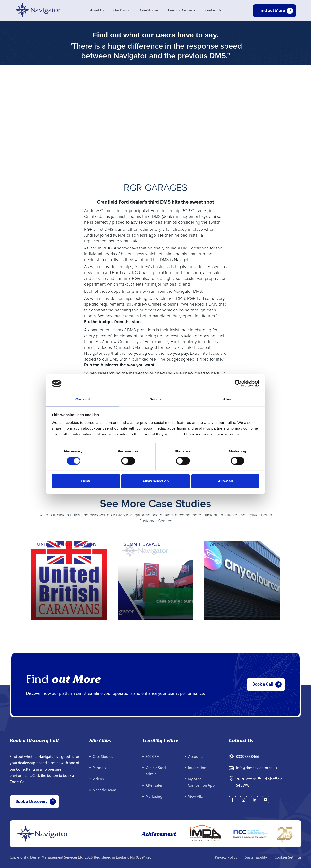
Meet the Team (104, 790)
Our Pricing (122, 11)
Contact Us (213, 11)
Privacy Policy (226, 858)
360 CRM (153, 757)
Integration (197, 768)
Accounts (196, 757)
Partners (99, 768)
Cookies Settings (288, 858)
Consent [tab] (83, 399)
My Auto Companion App (201, 782)
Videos (98, 779)
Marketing (154, 797)
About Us (97, 11)
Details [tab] (155, 399)
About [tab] (228, 399)
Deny (86, 481)
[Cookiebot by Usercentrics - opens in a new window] (238, 383)
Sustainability (256, 858)
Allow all (225, 481)
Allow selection (155, 481)
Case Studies (149, 11)
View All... (196, 797)
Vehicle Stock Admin (156, 771)
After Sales (154, 786)
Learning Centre (180, 11)
